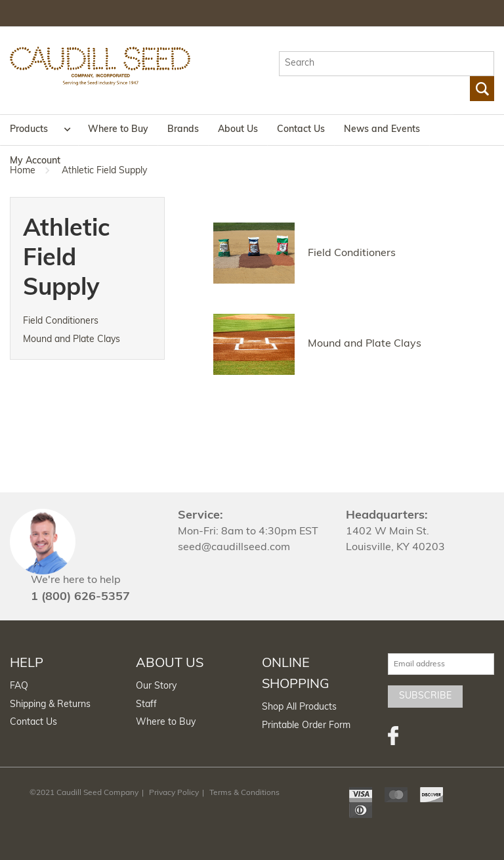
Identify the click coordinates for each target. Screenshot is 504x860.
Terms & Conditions (244, 793)
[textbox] (387, 64)
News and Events (382, 130)
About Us (238, 130)
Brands (183, 130)
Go (482, 89)
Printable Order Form (306, 726)
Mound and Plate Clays (72, 340)
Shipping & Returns (50, 705)
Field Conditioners (61, 321)
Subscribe (425, 696)
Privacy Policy (174, 793)
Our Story (156, 686)
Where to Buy (118, 130)
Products (29, 130)
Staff (146, 705)
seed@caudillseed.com (234, 548)
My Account (35, 161)
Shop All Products (299, 707)
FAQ (19, 686)
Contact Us (301, 130)
